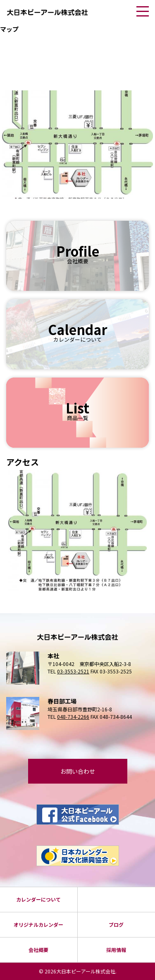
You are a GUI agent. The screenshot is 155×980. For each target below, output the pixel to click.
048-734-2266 (73, 717)
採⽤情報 (116, 950)
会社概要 (38, 950)
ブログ (116, 925)
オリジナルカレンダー (38, 925)
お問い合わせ (78, 771)
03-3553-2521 (73, 671)
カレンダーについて (38, 899)
